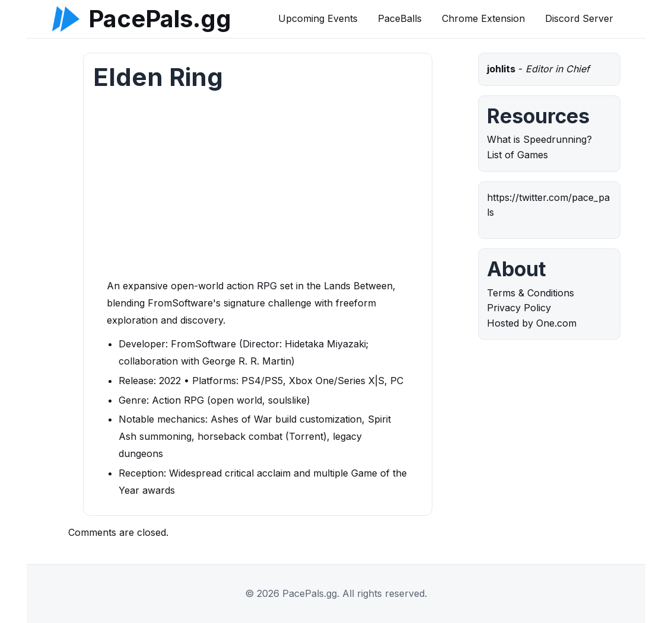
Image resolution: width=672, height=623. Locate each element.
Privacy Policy (519, 308)
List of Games (517, 155)
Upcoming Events (318, 18)
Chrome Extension (483, 18)
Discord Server (579, 18)
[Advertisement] (258, 189)
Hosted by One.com (532, 323)
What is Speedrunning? (539, 139)
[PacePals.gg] (66, 19)
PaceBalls (400, 18)
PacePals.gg (160, 19)
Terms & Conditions (531, 293)
